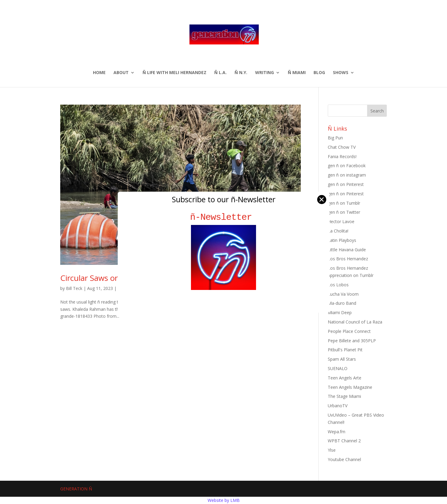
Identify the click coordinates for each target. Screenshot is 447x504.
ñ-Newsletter (223, 217)
